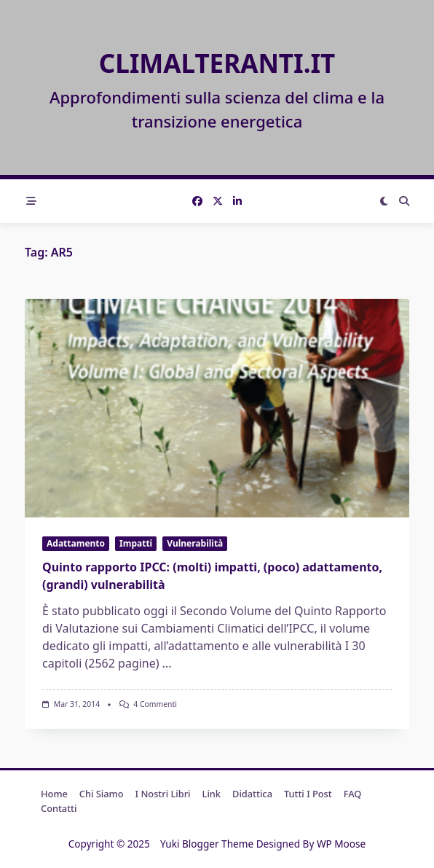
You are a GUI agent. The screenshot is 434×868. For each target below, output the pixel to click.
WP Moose (341, 844)
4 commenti (155, 704)
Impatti (136, 543)
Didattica (252, 794)
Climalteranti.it (217, 63)
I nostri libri (163, 794)
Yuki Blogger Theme (207, 844)
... (167, 663)
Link (212, 794)
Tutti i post (308, 794)
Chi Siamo (102, 794)
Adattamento (76, 543)
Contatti (59, 808)
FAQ (353, 794)
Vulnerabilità (195, 543)
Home (54, 794)
